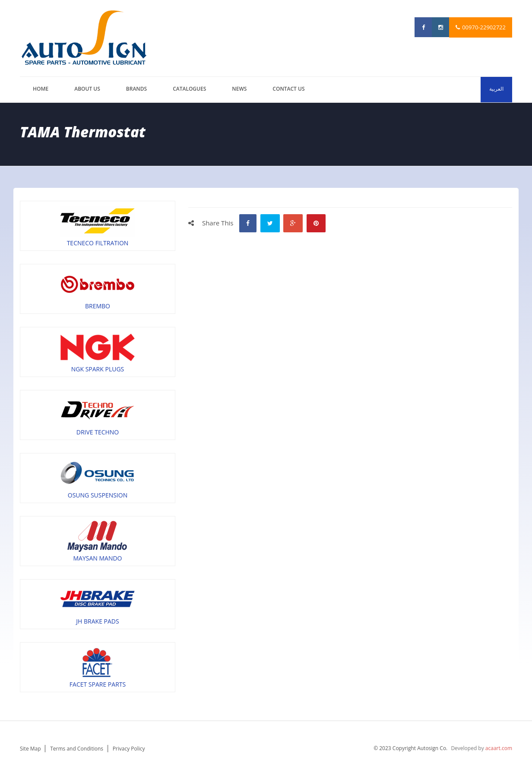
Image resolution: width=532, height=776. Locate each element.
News (239, 89)
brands (136, 89)
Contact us (288, 89)
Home (41, 89)
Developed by (481, 748)
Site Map (30, 749)
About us (87, 89)
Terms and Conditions (77, 749)
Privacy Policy (129, 749)
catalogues (189, 89)
